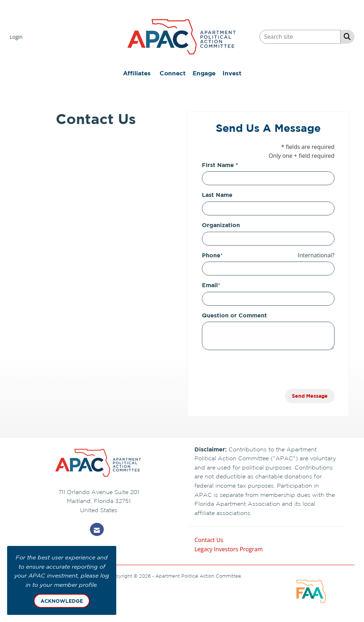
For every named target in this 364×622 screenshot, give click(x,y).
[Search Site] (346, 36)
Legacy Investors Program (229, 549)
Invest (232, 73)
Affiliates (137, 73)
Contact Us (209, 540)
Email (210, 285)
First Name (218, 165)
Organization (221, 225)
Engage (204, 73)
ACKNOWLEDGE (62, 601)
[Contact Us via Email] (97, 529)
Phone (211, 255)
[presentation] (256, 370)
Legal (249, 576)
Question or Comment (234, 315)
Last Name (217, 195)
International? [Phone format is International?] (316, 255)
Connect (173, 73)
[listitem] (17, 37)
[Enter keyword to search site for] (300, 37)
